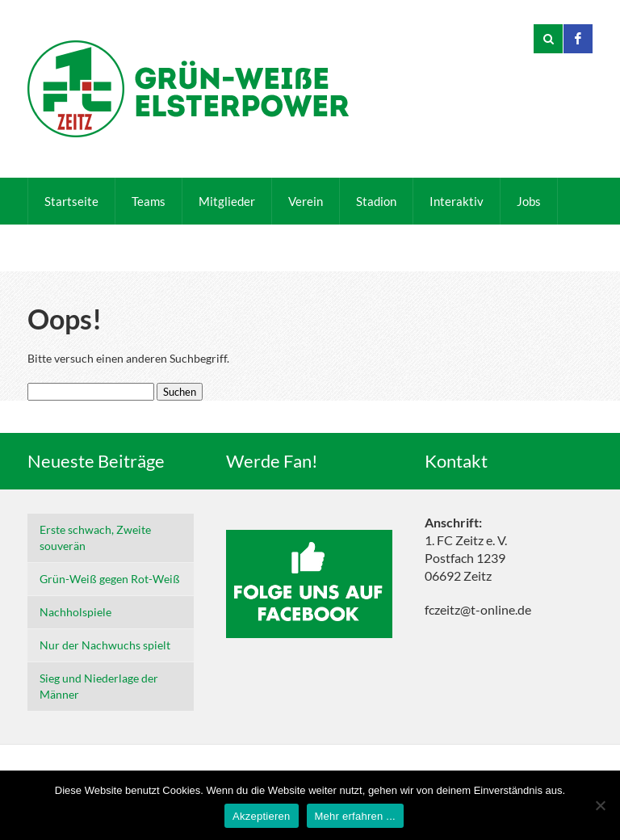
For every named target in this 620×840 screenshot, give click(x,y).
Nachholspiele (75, 612)
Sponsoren (149, 248)
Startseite (71, 201)
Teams (149, 201)
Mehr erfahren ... (355, 816)
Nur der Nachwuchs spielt (105, 645)
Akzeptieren (261, 816)
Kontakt (66, 248)
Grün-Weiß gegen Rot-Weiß (110, 579)
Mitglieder (227, 201)
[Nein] (600, 805)
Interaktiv (457, 201)
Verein (306, 201)
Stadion (376, 201)
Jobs (529, 201)
